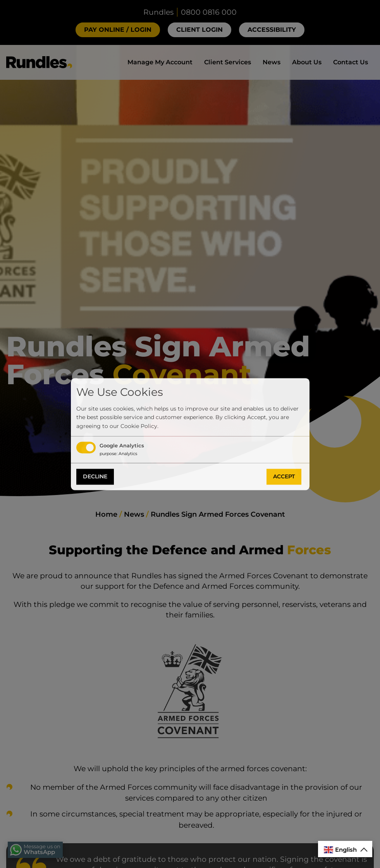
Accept (284, 477)
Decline (95, 477)
